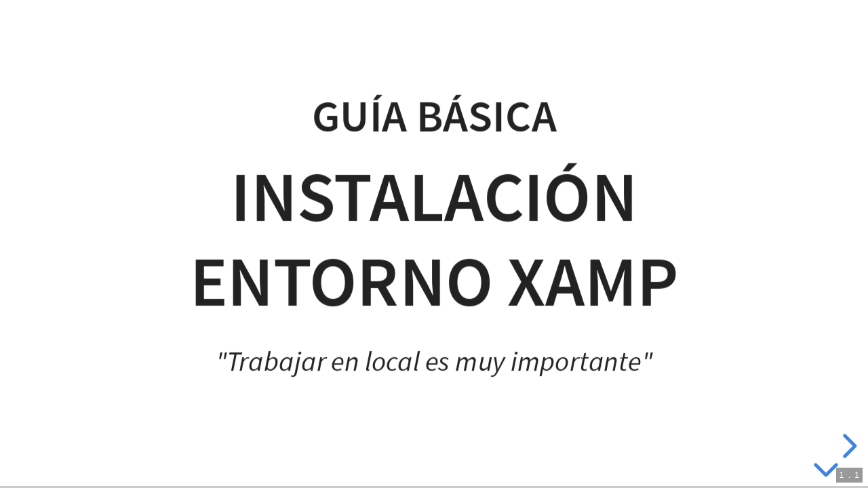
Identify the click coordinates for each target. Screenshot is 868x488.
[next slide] (848, 446)
